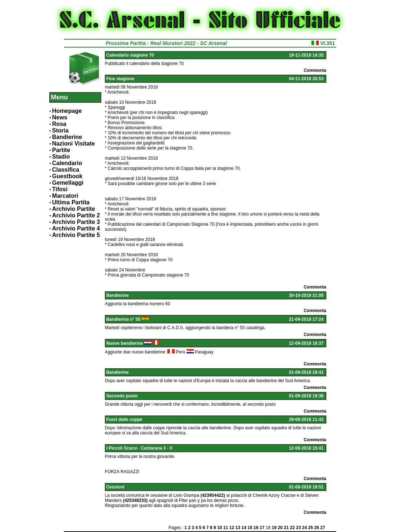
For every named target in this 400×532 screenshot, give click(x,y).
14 (244, 528)
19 (274, 528)
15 (250, 528)
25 (311, 528)
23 (299, 528)
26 (317, 528)
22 (292, 528)
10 (219, 528)
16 (256, 528)
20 (280, 528)
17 (262, 528)
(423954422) (213, 495)
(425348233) (135, 500)
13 (238, 528)
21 (286, 528)
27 (323, 528)
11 (226, 528)
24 (304, 528)
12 (232, 528)
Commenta (315, 70)
